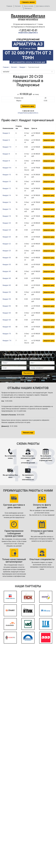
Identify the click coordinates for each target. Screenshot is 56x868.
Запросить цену (28, 106)
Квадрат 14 (7, 195)
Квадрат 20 (7, 223)
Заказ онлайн (28, 6)
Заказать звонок (28, 2)
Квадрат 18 (7, 216)
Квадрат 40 (7, 271)
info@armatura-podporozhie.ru (28, 32)
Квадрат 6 (6, 133)
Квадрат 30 (7, 258)
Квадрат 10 (7, 175)
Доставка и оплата (43, 6)
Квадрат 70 (7, 334)
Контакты (28, 8)
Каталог (18, 6)
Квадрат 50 (7, 292)
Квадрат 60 (7, 313)
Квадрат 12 (7, 188)
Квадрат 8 (6, 154)
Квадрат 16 (7, 202)
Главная (9, 6)
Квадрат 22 (7, 244)
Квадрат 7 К (7, 147)
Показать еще (28, 433)
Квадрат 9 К (7, 168)
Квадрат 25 (7, 251)
